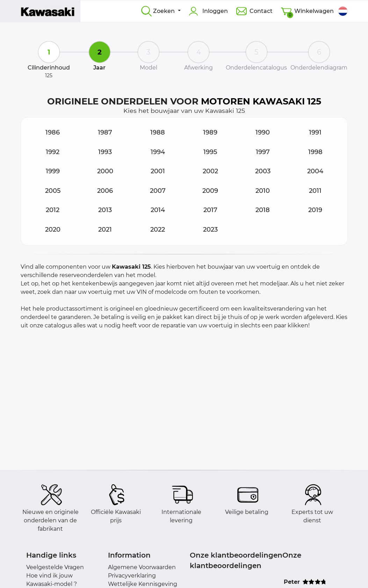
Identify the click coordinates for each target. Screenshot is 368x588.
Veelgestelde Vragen (55, 567)
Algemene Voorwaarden (142, 567)
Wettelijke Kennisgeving (143, 584)
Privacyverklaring (132, 576)
